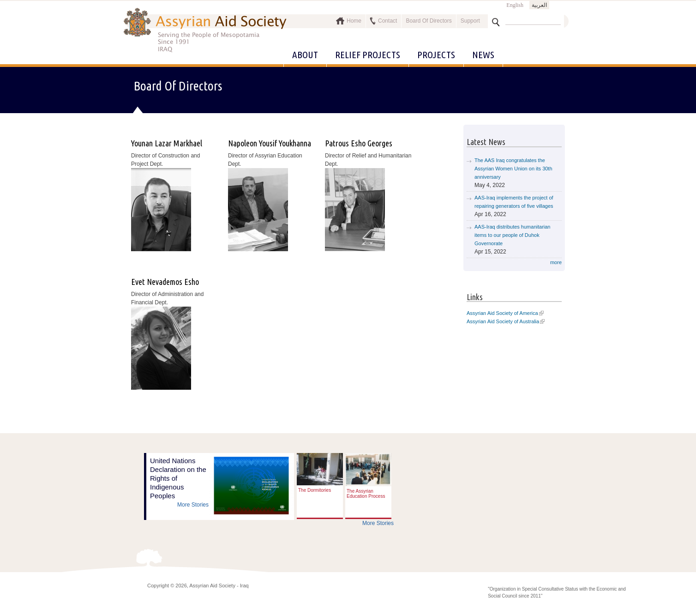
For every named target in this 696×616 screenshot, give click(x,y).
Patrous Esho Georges (359, 143)
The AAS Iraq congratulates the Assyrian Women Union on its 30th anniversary (513, 169)
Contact (387, 21)
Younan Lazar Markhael (167, 143)
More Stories (193, 505)
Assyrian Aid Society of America (502, 313)
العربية (539, 5)
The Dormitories (315, 490)
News (483, 54)
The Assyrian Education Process (366, 494)
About (305, 54)
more (556, 262)
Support (470, 21)
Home (354, 21)
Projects (436, 54)
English (515, 5)
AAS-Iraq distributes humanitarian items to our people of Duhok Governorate (512, 235)
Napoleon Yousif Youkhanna (270, 143)
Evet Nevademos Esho (165, 282)
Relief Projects (368, 54)
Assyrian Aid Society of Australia (503, 321)
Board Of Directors (429, 21)
